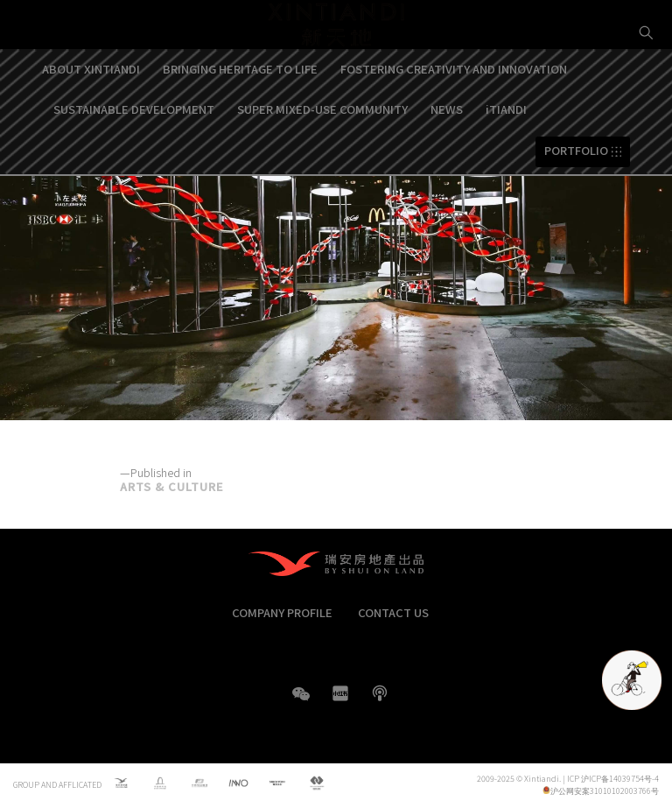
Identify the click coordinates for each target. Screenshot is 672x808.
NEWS (447, 157)
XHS (340, 693)
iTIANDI (506, 157)
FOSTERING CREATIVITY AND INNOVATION (454, 117)
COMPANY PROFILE (282, 612)
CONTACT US (393, 612)
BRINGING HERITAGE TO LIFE (240, 117)
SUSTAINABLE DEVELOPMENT (134, 157)
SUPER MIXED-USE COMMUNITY (322, 157)
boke (380, 693)
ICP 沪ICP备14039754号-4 (613, 779)
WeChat (301, 703)
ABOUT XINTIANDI (91, 117)
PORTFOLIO (576, 199)
